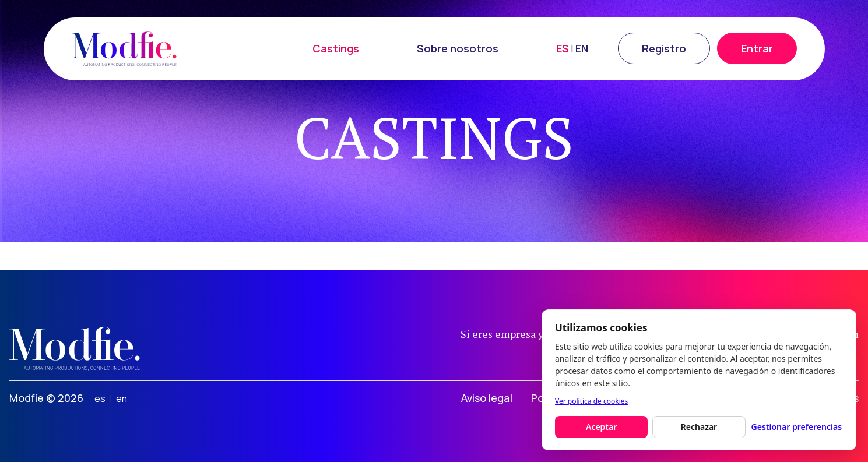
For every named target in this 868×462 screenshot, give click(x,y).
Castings (336, 48)
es (100, 398)
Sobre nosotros (458, 48)
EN (582, 48)
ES (563, 48)
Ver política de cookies (591, 401)
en (122, 398)
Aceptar (601, 427)
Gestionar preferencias (797, 427)
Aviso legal (487, 398)
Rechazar (699, 427)
